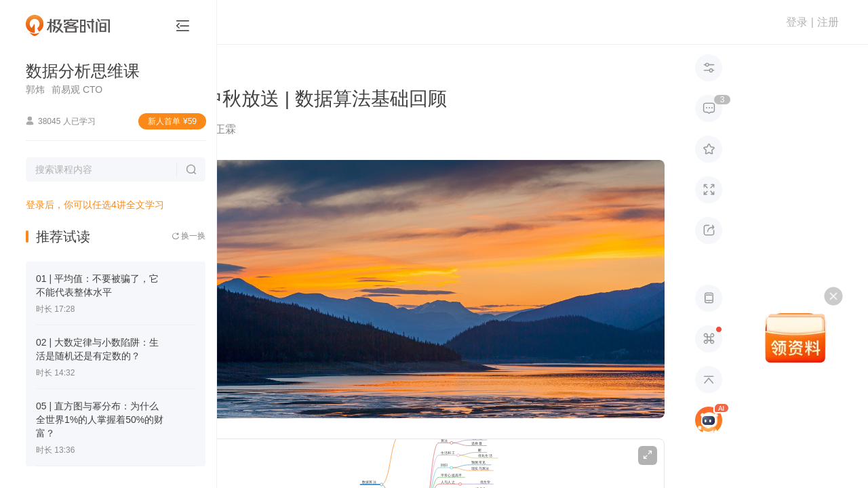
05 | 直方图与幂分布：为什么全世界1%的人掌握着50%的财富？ (100, 420)
